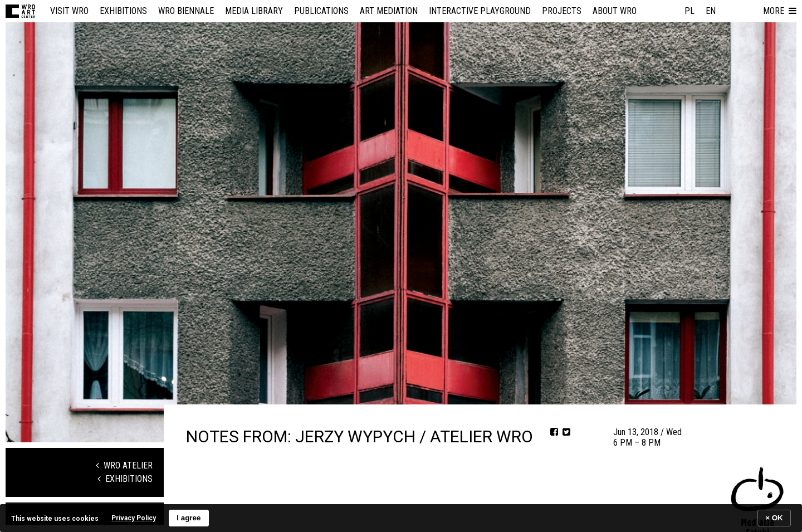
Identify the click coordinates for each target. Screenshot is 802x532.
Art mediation (389, 11)
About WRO (615, 11)
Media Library (254, 11)
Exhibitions (123, 11)
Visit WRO (69, 11)
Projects (562, 11)
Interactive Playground (480, 11)
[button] (780, 11)
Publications (321, 11)
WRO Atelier (124, 465)
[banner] (401, 518)
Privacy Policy (134, 518)
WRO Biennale (186, 11)
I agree (189, 518)
